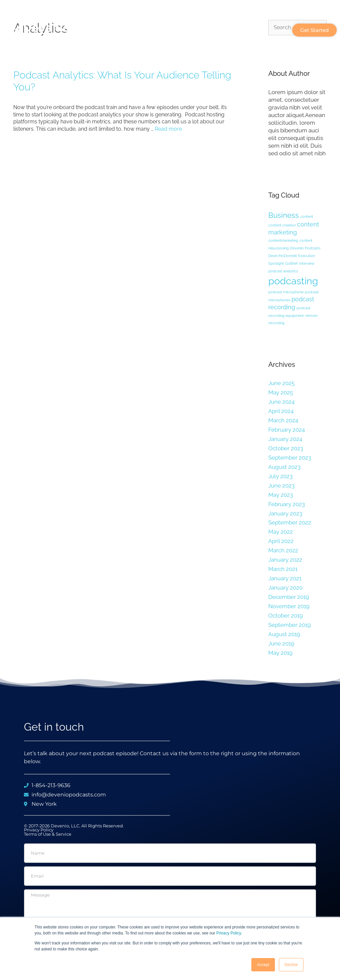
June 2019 (281, 643)
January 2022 (285, 560)
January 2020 (285, 588)
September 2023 (290, 458)
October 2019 (286, 616)
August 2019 (284, 634)
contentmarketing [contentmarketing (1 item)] (283, 240)
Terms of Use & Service (48, 834)
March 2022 (283, 550)
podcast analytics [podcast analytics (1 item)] (283, 271)
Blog (280, 30)
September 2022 (290, 522)
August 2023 (284, 467)
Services (219, 30)
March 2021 (283, 569)
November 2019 (289, 606)
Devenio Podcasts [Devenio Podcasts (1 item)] (305, 248)
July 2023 (280, 476)
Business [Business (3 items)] (284, 215)
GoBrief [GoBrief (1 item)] (292, 263)
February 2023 (287, 504)
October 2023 (286, 448)
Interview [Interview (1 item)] (307, 263)
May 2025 (281, 392)
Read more (168, 129)
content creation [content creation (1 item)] (282, 225)
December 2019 (289, 597)
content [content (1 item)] (307, 216)
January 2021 (285, 578)
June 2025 (281, 383)
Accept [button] (263, 965)
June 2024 (281, 402)
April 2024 (281, 411)
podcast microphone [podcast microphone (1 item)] (286, 292)
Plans (252, 30)
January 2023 (285, 513)
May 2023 (281, 495)
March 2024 (283, 420)
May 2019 (280, 653)
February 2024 (287, 430)
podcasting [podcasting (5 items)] (293, 281)
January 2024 (285, 439)
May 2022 (281, 532)
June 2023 (281, 486)
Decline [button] (291, 965)
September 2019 (290, 625)
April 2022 (281, 541)
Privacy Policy (228, 933)
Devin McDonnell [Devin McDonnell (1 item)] (283, 256)
